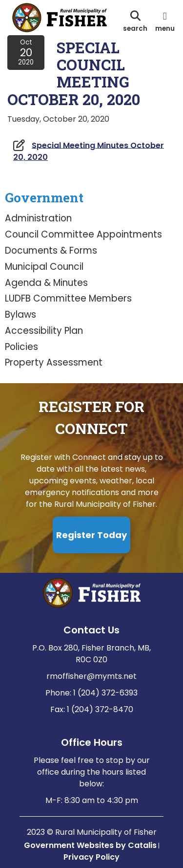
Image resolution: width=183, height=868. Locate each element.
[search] (135, 21)
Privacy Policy (91, 857)
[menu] (165, 21)
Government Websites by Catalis (90, 845)
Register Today (91, 535)
